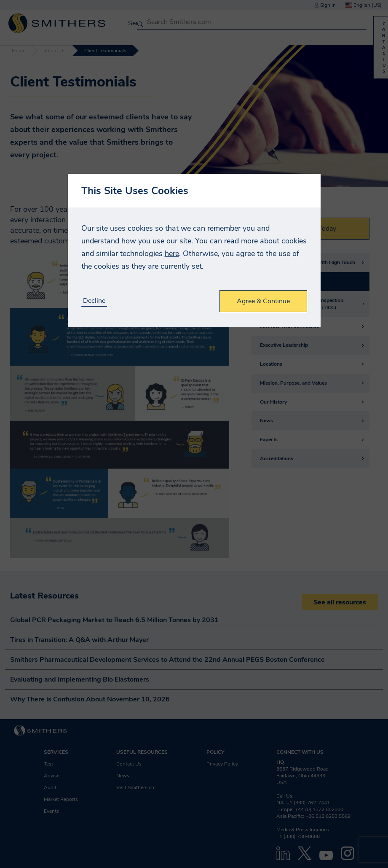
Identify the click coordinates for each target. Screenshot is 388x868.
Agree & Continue (263, 301)
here (172, 253)
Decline (94, 301)
